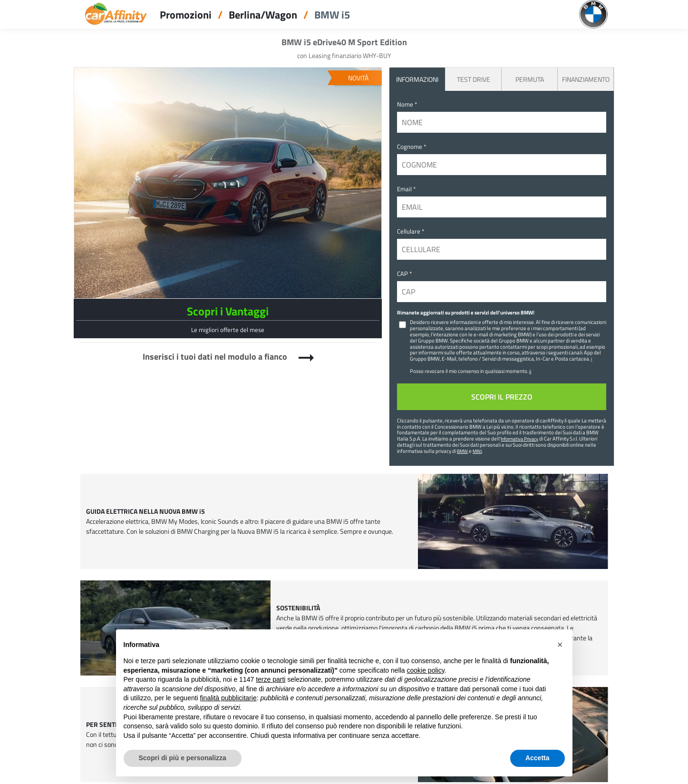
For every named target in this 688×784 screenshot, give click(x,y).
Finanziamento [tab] (586, 79)
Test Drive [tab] (474, 79)
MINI (477, 451)
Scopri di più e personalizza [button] (183, 758)
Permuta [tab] (530, 79)
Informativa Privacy (519, 439)
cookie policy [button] (425, 670)
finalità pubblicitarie (228, 698)
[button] (560, 645)
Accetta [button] (538, 758)
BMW (462, 451)
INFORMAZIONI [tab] (417, 79)
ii (530, 371)
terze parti (271, 679)
